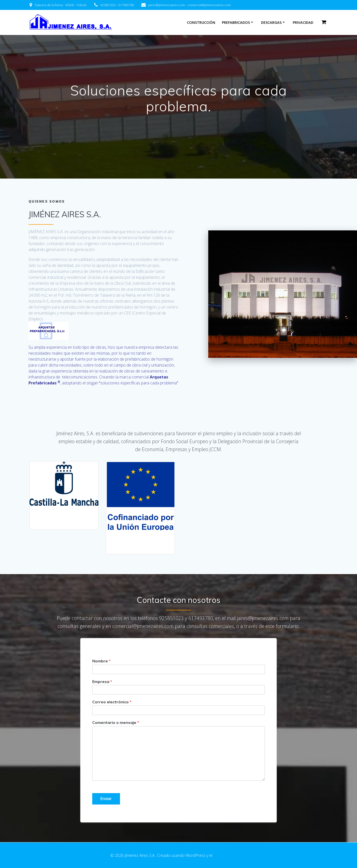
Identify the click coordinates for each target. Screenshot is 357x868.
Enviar (106, 799)
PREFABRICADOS (236, 22)
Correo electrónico (112, 702)
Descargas (271, 22)
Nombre (101, 661)
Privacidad (303, 22)
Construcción (201, 22)
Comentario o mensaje (116, 723)
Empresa (102, 682)
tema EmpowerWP (230, 855)
